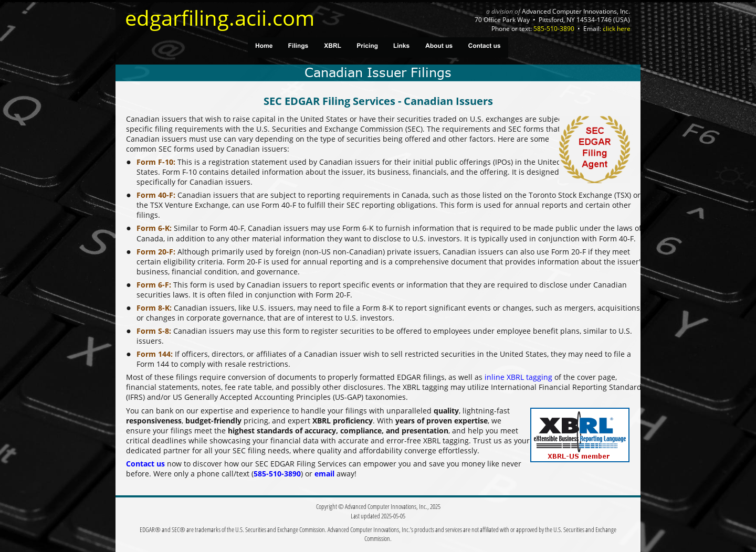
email (324, 474)
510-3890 (285, 474)
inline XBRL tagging (518, 377)
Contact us (145, 464)
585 (260, 474)
